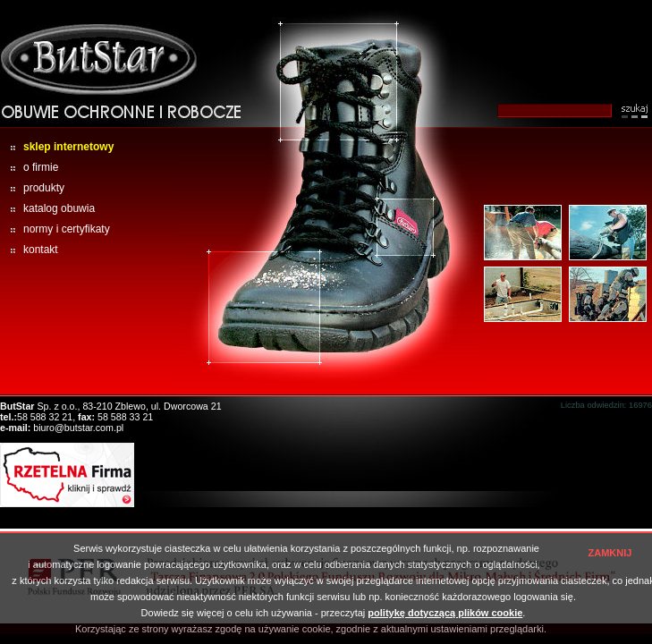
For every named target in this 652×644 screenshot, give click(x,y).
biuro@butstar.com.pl (78, 428)
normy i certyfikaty (55, 229)
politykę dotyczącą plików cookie (445, 613)
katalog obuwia (47, 208)
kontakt (29, 250)
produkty (32, 188)
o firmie (29, 167)
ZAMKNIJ (610, 553)
